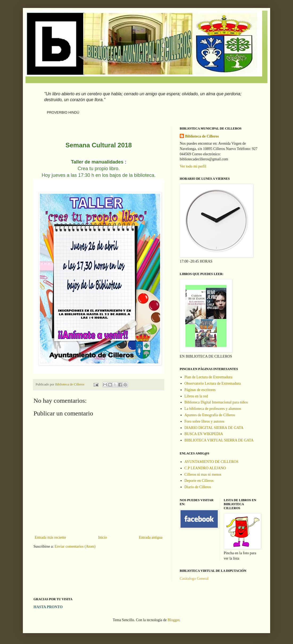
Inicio (102, 537)
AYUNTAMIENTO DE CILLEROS (212, 462)
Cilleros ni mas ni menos (203, 475)
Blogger (173, 620)
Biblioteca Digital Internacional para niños (216, 402)
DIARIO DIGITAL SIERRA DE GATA (214, 428)
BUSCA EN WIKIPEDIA (204, 434)
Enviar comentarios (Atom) (75, 546)
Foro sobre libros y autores (204, 421)
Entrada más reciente (50, 537)
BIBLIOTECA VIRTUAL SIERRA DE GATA (219, 440)
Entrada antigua (151, 537)
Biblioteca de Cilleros (202, 136)
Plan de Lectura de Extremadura (208, 377)
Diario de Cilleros (198, 487)
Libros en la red (196, 396)
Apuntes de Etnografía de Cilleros (210, 415)
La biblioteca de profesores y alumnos (213, 409)
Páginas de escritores (200, 390)
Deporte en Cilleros (199, 481)
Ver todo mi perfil (193, 166)
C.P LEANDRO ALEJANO (205, 468)
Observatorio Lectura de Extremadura (213, 383)
